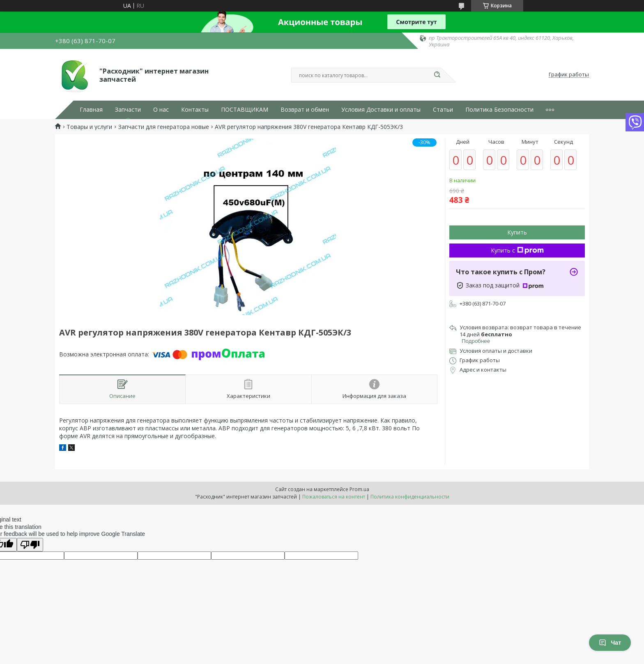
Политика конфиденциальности (410, 497)
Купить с (517, 250)
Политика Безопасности (499, 110)
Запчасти (128, 110)
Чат (610, 643)
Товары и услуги (89, 127)
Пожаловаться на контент (334, 497)
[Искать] (437, 75)
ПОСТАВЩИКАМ (245, 110)
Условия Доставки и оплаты (381, 110)
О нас (161, 110)
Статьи (443, 110)
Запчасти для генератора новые (164, 127)
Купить (517, 232)
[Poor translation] (30, 545)
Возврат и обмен (305, 110)
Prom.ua (359, 489)
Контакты (195, 110)
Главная (91, 110)
